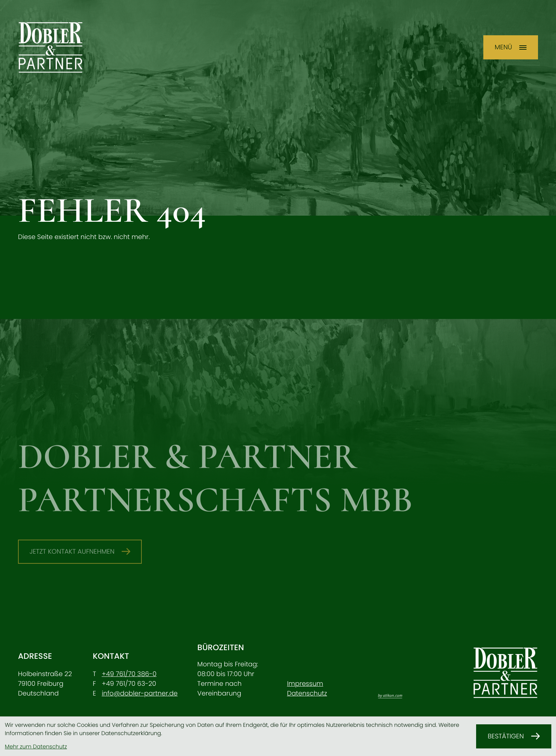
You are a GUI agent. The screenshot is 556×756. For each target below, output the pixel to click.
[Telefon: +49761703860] (129, 674)
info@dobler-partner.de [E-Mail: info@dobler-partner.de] (140, 694)
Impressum (305, 684)
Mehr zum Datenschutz (36, 747)
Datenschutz (307, 694)
